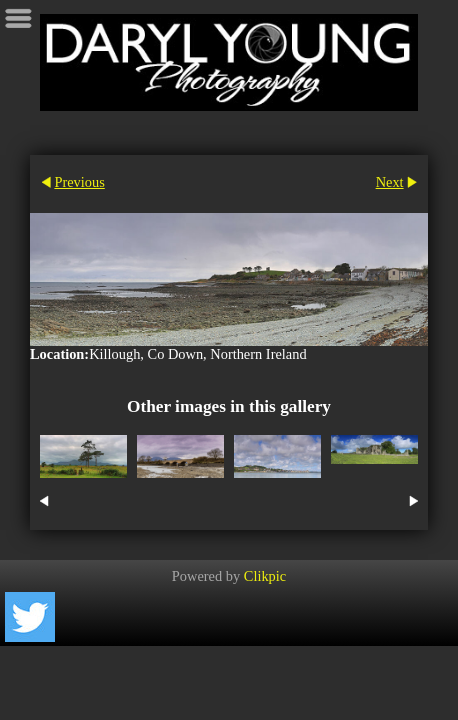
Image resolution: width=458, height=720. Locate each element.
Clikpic (265, 576)
